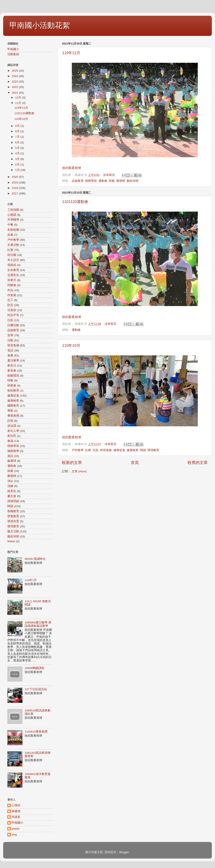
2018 (15, 188)
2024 (15, 76)
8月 (18, 131)
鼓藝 (112, 181)
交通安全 (13, 275)
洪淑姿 (16, 817)
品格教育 (78, 181)
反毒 (10, 235)
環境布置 (13, 521)
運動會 (103, 181)
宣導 (10, 335)
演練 (10, 486)
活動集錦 (13, 54)
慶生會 (12, 496)
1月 (18, 170)
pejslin (16, 829)
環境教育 (153, 450)
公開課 (12, 215)
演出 (10, 481)
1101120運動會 (75, 202)
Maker (11, 541)
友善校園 (13, 230)
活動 (10, 340)
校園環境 (13, 376)
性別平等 (13, 315)
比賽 (88, 450)
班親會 (12, 386)
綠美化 (12, 491)
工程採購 (13, 210)
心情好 (16, 805)
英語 (10, 350)
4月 (18, 153)
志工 (10, 300)
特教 (10, 380)
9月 (18, 126)
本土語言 (13, 260)
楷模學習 (91, 181)
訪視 (10, 421)
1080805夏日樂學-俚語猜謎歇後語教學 (38, 624)
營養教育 (13, 516)
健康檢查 (132, 450)
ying (14, 835)
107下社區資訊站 (36, 689)
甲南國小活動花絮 (40, 25)
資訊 (10, 456)
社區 (96, 450)
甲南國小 (13, 49)
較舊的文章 (198, 463)
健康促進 (119, 450)
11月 (19, 103)
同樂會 (12, 285)
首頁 (135, 463)
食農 (10, 355)
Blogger (124, 852)
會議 (10, 441)
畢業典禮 (13, 416)
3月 (18, 159)
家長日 (12, 366)
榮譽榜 (121, 181)
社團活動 (13, 325)
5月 (18, 148)
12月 (19, 98)
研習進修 (106, 450)
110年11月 (71, 53)
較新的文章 (72, 463)
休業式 (12, 280)
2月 (18, 164)
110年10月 (71, 346)
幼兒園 (12, 255)
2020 (15, 177)
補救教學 (13, 451)
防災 (10, 305)
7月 (18, 137)
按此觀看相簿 (72, 168)
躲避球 (12, 461)
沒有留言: (110, 175)
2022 (15, 87)
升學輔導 (13, 220)
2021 (15, 93)
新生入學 (13, 431)
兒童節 (12, 310)
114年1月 (31, 580)
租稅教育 (13, 391)
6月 (18, 142)
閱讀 (143, 450)
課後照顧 (13, 501)
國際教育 (13, 406)
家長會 (12, 371)
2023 (15, 82)
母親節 (12, 265)
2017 (15, 193)
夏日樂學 (13, 361)
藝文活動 (13, 531)
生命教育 (13, 270)
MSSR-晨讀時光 (35, 559)
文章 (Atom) (79, 471)
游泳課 (12, 426)
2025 (15, 71)
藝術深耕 (132, 181)
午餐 (10, 225)
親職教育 (13, 511)
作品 (10, 290)
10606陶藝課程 (34, 668)
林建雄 (16, 811)
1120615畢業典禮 (36, 732)
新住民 (12, 436)
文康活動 (13, 245)
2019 (15, 183)
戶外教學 (78, 450)
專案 (10, 411)
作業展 (12, 295)
